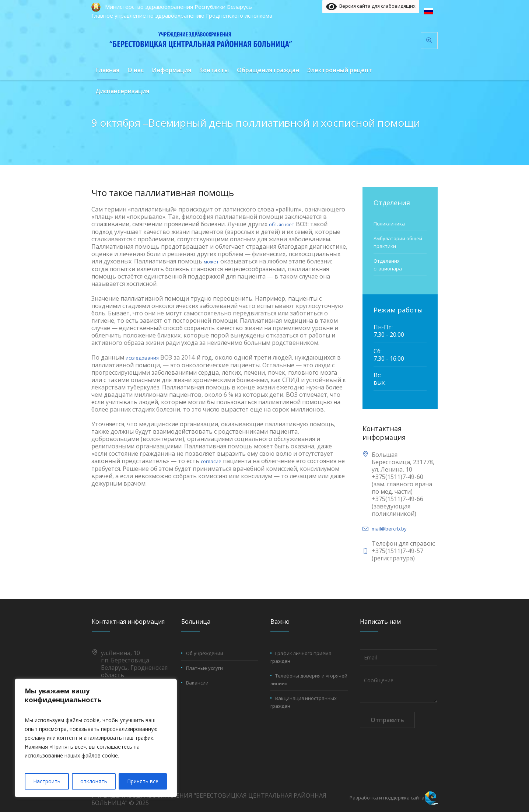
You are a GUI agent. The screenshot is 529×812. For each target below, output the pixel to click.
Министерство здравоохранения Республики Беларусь (178, 7)
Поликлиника (389, 224)
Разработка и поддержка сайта (387, 798)
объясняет (282, 224)
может (211, 262)
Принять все (143, 781)
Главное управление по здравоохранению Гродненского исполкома (182, 15)
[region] (96, 738)
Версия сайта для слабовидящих (371, 7)
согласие (211, 461)
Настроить (47, 781)
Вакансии (197, 683)
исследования (142, 358)
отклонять (94, 781)
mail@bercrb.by (389, 529)
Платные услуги (204, 668)
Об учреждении (205, 653)
